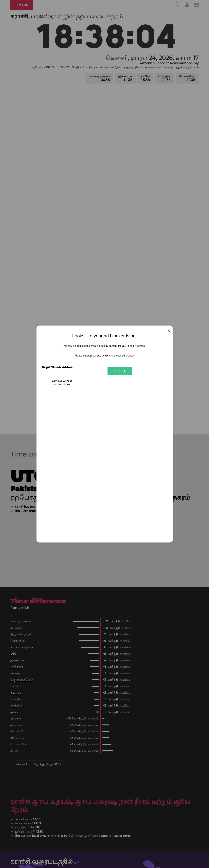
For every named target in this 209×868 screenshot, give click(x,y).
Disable (120, 371)
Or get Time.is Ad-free (57, 367)
